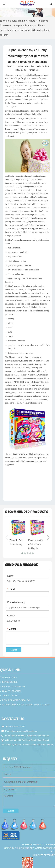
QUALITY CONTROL (12, 691)
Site (38, 70)
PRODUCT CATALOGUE (14, 687)
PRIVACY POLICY (11, 696)
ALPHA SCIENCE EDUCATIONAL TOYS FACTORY (26, 705)
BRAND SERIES (10, 682)
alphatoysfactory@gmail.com (24, 731)
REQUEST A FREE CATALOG (16, 700)
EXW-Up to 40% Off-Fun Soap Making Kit (36, 544)
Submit (14, 650)
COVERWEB (49, 845)
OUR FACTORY (10, 678)
